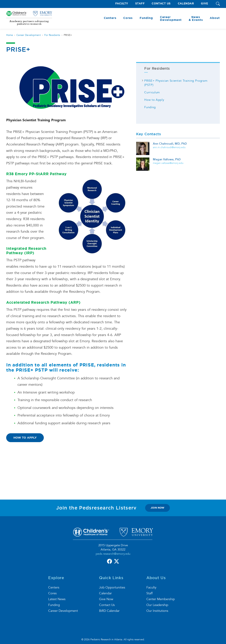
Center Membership (161, 599)
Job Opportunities (112, 588)
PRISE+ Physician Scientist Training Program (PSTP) (176, 83)
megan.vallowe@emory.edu (168, 163)
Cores (52, 593)
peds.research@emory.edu (113, 554)
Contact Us (161, 4)
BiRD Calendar (109, 611)
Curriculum (152, 92)
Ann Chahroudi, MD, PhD (170, 144)
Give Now (106, 599)
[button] (218, 4)
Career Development (29, 35)
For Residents (52, 35)
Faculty (122, 4)
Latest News (57, 599)
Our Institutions (157, 611)
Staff (140, 4)
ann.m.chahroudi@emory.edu (169, 147)
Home (10, 35)
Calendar (186, 4)
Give (204, 4)
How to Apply (25, 438)
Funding (150, 107)
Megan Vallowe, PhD (167, 159)
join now (157, 508)
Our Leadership (157, 605)
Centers (54, 588)
